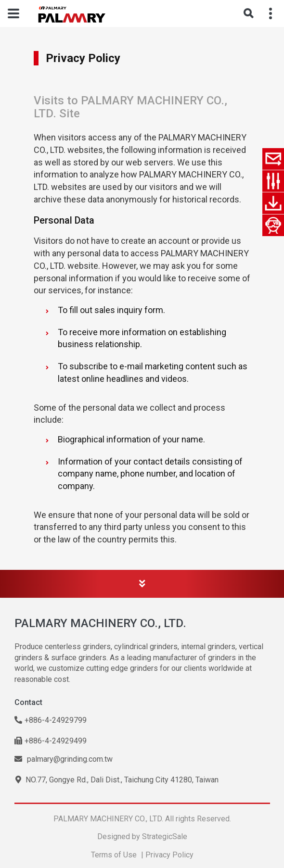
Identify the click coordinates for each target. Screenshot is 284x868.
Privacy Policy (169, 855)
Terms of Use (114, 855)
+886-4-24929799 (51, 720)
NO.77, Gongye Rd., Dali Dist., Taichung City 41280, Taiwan (117, 780)
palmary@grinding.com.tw (64, 759)
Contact (28, 702)
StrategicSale (165, 837)
